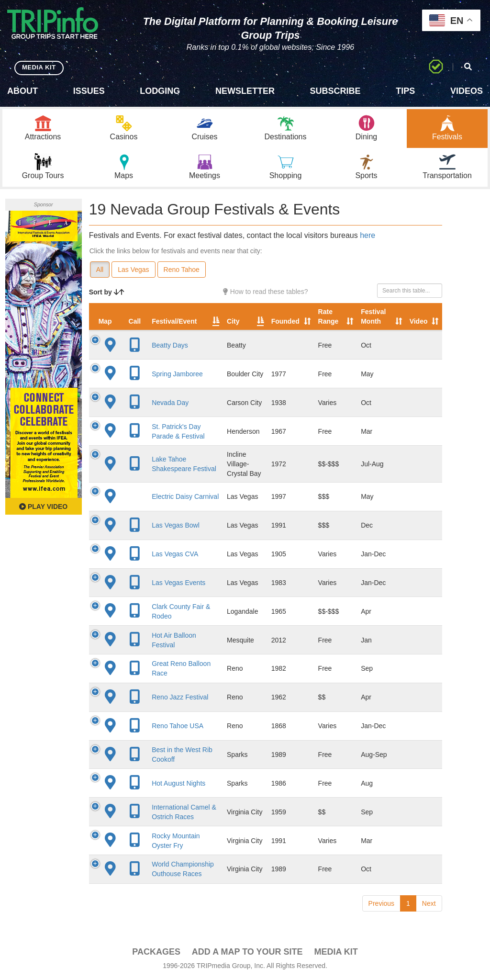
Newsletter (245, 91)
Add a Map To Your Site (247, 952)
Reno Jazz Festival (180, 697)
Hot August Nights (178, 783)
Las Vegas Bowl (176, 525)
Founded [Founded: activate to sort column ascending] (285, 321)
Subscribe (335, 91)
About (22, 91)
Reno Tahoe (182, 270)
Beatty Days (170, 345)
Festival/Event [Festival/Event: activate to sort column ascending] (174, 321)
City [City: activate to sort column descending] (233, 321)
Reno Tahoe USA (178, 726)
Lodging (160, 91)
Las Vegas (133, 270)
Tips (405, 91)
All (100, 270)
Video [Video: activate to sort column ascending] (419, 321)
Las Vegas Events (178, 583)
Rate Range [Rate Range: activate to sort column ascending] (329, 316)
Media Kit (336, 952)
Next (429, 903)
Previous (381, 903)
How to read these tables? (266, 292)
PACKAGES (156, 952)
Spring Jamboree (177, 374)
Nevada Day (170, 403)
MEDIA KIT (39, 67)
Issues (89, 91)
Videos (467, 91)
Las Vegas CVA (175, 554)
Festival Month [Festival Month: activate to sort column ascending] (373, 316)
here (367, 235)
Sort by (107, 292)
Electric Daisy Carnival (185, 496)
